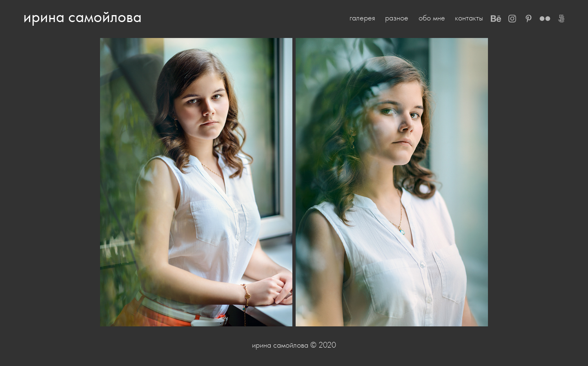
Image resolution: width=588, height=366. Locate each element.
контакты (469, 18)
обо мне (432, 18)
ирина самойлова (82, 17)
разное (397, 18)
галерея (362, 18)
